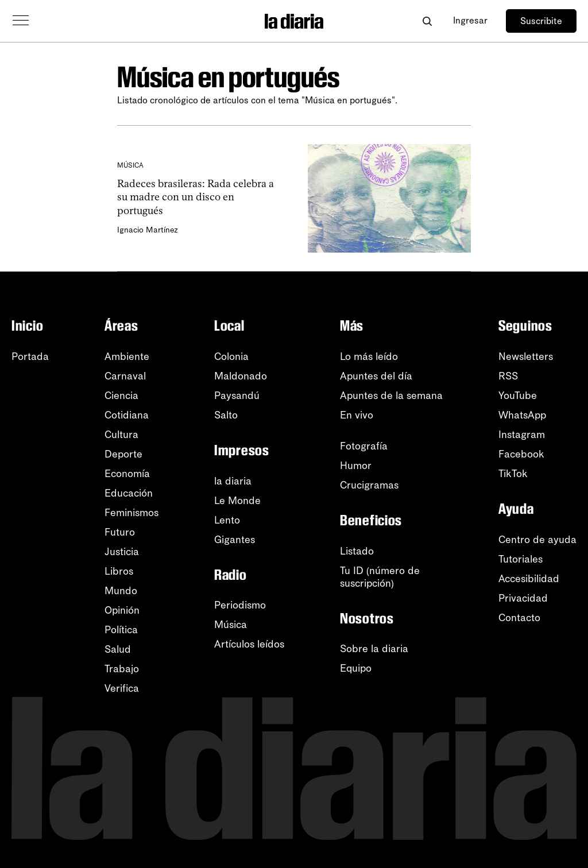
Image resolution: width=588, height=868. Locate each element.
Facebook (521, 454)
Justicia (122, 552)
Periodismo (240, 605)
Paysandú (237, 396)
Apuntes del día (376, 376)
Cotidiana (127, 415)
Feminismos (131, 513)
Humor (356, 466)
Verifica (122, 688)
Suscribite (541, 21)
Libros (119, 571)
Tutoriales (521, 559)
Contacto (519, 618)
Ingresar (470, 20)
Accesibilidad (529, 579)
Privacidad (523, 598)
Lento (227, 520)
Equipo (356, 668)
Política (121, 630)
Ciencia (121, 396)
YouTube (518, 396)
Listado (357, 551)
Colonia (231, 356)
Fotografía (364, 446)
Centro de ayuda (537, 540)
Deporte (123, 454)
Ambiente (127, 356)
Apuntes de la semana (391, 396)
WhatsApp (522, 415)
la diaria (233, 481)
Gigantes (235, 540)
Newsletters (526, 356)
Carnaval (125, 376)
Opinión (122, 610)
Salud (118, 649)
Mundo (121, 591)
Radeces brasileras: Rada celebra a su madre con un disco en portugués (196, 197)
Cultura (121, 435)
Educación (129, 493)
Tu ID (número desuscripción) (380, 577)
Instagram (522, 435)
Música (231, 625)
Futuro (120, 532)
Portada (30, 356)
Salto (226, 415)
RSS (508, 376)
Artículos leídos (249, 644)
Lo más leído (369, 356)
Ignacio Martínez (148, 230)
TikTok (513, 474)
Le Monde (237, 501)
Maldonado (241, 376)
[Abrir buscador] (427, 21)
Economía (127, 474)
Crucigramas (369, 485)
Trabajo (122, 669)
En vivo (357, 415)
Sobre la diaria (374, 649)
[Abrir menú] (21, 21)
